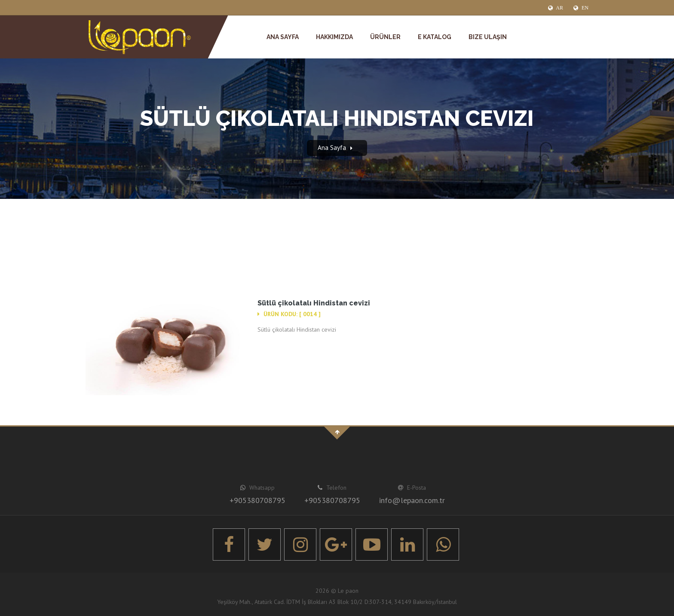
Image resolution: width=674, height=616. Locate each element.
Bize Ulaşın (488, 37)
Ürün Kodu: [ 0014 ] (289, 314)
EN (581, 8)
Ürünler (385, 37)
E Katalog (435, 37)
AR (556, 8)
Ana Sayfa (283, 37)
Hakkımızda (334, 37)
